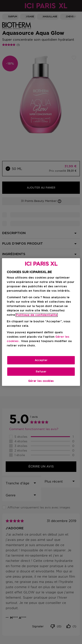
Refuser (41, 372)
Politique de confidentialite (37, 315)
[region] (41, 322)
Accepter (41, 360)
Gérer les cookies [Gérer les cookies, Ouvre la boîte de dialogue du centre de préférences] (41, 381)
